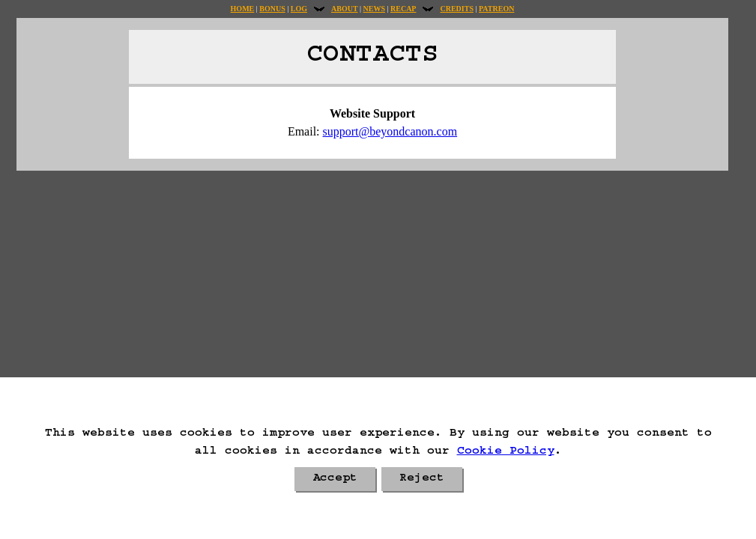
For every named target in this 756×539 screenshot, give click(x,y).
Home (243, 9)
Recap (403, 9)
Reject (422, 479)
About (345, 9)
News (374, 9)
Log (299, 9)
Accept (335, 479)
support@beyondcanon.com (390, 131)
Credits (456, 9)
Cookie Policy (506, 452)
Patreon (496, 9)
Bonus (272, 9)
